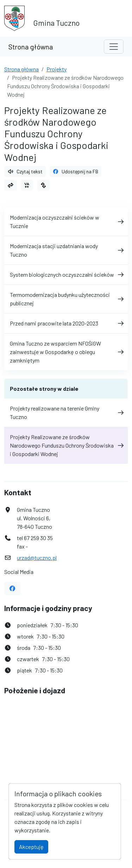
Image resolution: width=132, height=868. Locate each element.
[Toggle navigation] (114, 47)
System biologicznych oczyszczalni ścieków (66, 274)
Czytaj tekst (25, 171)
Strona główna (31, 47)
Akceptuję (31, 847)
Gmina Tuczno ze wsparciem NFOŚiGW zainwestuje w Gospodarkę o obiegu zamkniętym (66, 352)
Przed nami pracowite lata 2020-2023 (66, 323)
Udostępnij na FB (76, 171)
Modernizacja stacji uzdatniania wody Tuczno (66, 250)
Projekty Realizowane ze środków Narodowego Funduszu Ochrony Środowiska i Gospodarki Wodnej (66, 445)
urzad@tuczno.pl (37, 558)
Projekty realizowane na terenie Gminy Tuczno (66, 412)
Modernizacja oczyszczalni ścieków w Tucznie (66, 222)
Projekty (56, 69)
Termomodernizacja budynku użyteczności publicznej (66, 299)
